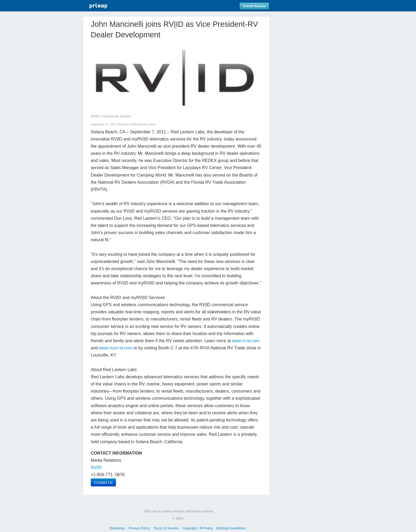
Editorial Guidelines (231, 528)
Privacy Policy (139, 528)
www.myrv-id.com (116, 348)
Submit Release (254, 6)
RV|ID (96, 467)
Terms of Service (166, 528)
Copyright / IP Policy (198, 528)
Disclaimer (117, 528)
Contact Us (103, 482)
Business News (146, 124)
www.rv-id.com (246, 341)
